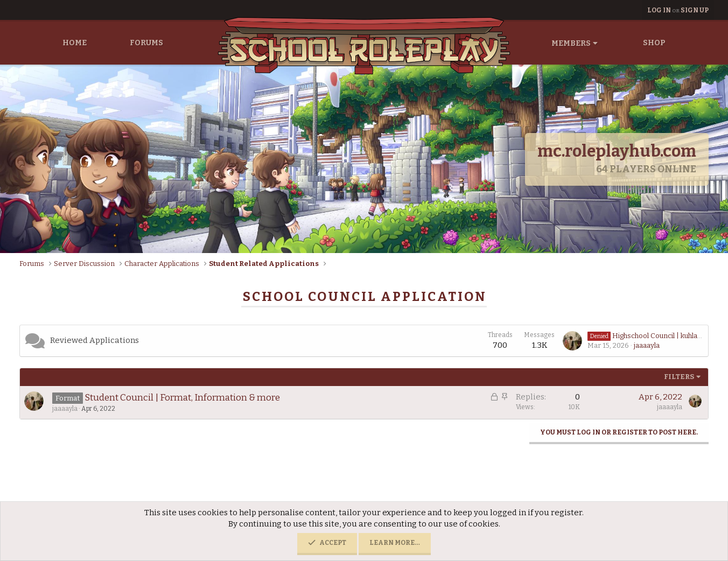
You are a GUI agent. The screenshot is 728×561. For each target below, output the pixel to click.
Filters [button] (679, 377)
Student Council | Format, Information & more (182, 398)
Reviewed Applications (94, 340)
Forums (146, 43)
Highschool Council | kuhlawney (651, 336)
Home (75, 43)
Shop (654, 43)
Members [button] (571, 43)
